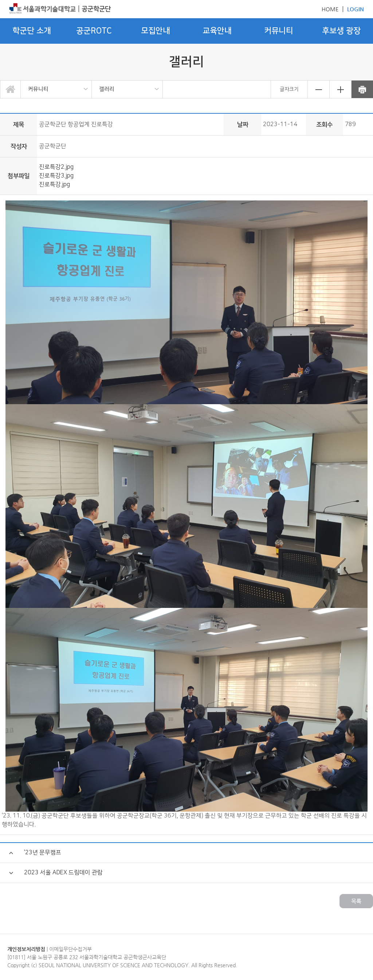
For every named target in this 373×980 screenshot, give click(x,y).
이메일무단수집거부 (70, 949)
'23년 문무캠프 (43, 853)
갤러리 (107, 89)
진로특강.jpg (54, 185)
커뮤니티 (38, 89)
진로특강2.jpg (56, 167)
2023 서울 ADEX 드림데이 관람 (63, 873)
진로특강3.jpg (56, 176)
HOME (330, 9)
